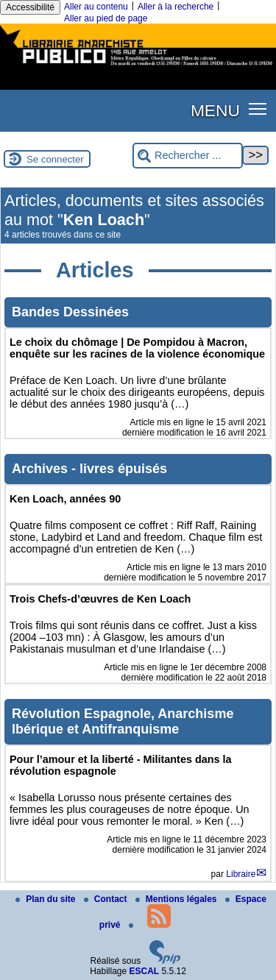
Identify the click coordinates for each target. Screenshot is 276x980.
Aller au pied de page (106, 18)
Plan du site (47, 899)
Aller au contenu (96, 7)
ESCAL (145, 971)
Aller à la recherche (176, 7)
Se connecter (55, 159)
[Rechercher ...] (188, 156)
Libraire (241, 874)
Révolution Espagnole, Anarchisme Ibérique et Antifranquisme (123, 721)
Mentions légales (177, 899)
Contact (107, 899)
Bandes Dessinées (70, 312)
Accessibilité (30, 7)
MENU (215, 110)
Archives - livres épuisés (89, 469)
